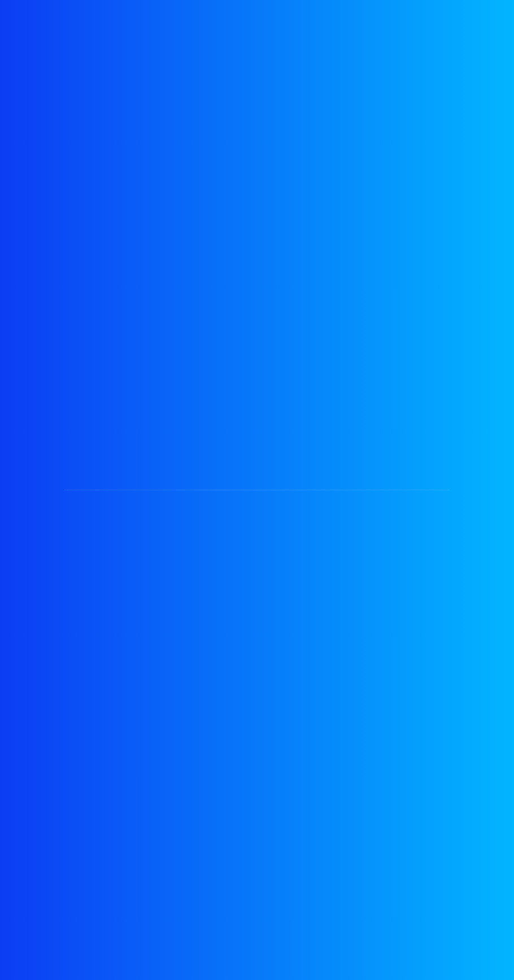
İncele (297, 13)
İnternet (92, 131)
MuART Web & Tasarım (403, 957)
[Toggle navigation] (483, 51)
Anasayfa (29, 131)
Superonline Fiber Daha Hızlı (94, 780)
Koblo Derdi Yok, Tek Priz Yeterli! (106, 507)
